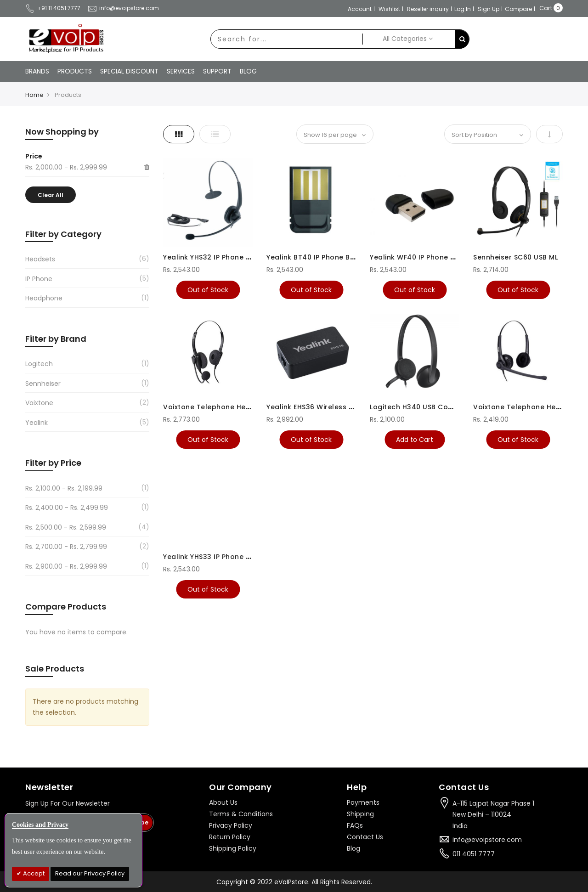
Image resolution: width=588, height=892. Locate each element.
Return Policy (230, 837)
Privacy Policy (231, 825)
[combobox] (287, 39)
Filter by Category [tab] (63, 234)
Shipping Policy (233, 848)
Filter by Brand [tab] (56, 339)
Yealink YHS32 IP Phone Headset (219, 257)
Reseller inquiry (428, 9)
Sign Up (489, 9)
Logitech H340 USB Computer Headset (438, 407)
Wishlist (389, 9)
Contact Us (365, 837)
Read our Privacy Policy (90, 873)
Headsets (40, 259)
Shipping (360, 814)
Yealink (37, 423)
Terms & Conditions (241, 814)
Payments (363, 802)
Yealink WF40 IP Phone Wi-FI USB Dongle (440, 257)
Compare (518, 9)
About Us (223, 802)
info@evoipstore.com (123, 8)
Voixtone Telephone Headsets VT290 (229, 407)
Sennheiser (43, 384)
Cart (546, 8)
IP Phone (39, 279)
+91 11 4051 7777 (53, 8)
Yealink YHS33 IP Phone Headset (219, 557)
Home (34, 95)
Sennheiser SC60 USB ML (515, 257)
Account (360, 9)
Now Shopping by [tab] (62, 132)
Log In (463, 9)
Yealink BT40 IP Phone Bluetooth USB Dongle (345, 257)
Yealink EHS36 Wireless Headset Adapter (338, 407)
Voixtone (39, 403)
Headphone (44, 298)
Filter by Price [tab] (53, 463)
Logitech (39, 364)
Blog (353, 848)
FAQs (355, 825)
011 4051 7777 (474, 854)
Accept (33, 873)
